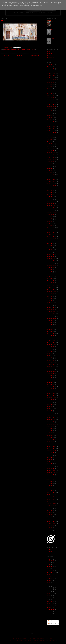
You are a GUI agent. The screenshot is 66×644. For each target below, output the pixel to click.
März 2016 (49, 332)
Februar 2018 (51, 281)
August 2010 (50, 479)
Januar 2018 (50, 283)
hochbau (29, 49)
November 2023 (51, 129)
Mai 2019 (49, 248)
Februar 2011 (51, 466)
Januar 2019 (50, 256)
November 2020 (51, 208)
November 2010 (51, 473)
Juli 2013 (49, 402)
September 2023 (51, 133)
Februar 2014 (51, 387)
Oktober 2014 (51, 369)
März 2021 (49, 199)
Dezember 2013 (51, 391)
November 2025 (51, 76)
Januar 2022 (50, 177)
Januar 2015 (50, 362)
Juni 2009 (49, 510)
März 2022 (49, 173)
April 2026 (50, 65)
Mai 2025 (49, 89)
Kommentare (52, 624)
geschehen (49, 571)
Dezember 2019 (51, 232)
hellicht (23, 49)
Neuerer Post (5, 56)
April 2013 (50, 409)
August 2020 (50, 215)
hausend (18, 49)
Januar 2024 (50, 124)
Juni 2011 (49, 457)
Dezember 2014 (51, 365)
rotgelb (49, 598)
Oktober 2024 (51, 104)
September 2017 (51, 292)
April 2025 (50, 91)
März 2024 (49, 120)
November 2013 (51, 393)
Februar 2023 (51, 148)
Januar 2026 (50, 71)
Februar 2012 (51, 440)
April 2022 (50, 170)
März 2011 (49, 464)
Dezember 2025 (51, 73)
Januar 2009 (50, 519)
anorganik (49, 559)
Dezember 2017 (51, 285)
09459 (53, 30)
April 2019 (50, 250)
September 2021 (51, 186)
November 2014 (51, 367)
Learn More (31, 8)
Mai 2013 (49, 407)
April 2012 (50, 435)
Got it (38, 8)
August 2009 (50, 506)
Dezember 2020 (51, 206)
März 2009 (49, 517)
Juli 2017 (49, 296)
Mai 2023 (49, 142)
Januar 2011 (50, 468)
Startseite (20, 56)
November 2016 (51, 314)
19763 (53, 38)
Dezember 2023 (51, 126)
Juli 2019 (49, 243)
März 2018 (49, 279)
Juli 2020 (49, 217)
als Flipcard (51, 52)
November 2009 (51, 499)
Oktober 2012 (51, 422)
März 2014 (49, 384)
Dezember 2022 (51, 153)
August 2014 (50, 373)
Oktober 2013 (51, 395)
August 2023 (50, 135)
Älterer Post (35, 56)
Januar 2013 (50, 415)
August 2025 (50, 82)
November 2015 (51, 340)
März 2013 (49, 411)
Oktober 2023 (51, 131)
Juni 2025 (49, 87)
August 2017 (50, 294)
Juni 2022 (49, 166)
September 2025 (51, 80)
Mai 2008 (49, 528)
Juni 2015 (49, 351)
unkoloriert (50, 609)
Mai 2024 (49, 115)
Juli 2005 (49, 530)
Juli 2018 (49, 270)
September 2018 (51, 265)
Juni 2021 (49, 193)
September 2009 (51, 504)
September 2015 (51, 345)
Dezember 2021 (51, 179)
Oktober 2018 (51, 263)
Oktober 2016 (51, 316)
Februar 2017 (51, 307)
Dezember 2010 (51, 471)
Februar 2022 (51, 175)
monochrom (49, 588)
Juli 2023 (49, 137)
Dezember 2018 (51, 259)
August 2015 (50, 347)
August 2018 (50, 268)
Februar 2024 (51, 122)
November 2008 (51, 523)
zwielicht (49, 613)
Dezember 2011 (51, 444)
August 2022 (50, 162)
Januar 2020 (50, 230)
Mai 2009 (49, 512)
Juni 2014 (49, 378)
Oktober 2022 (51, 157)
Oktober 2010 (51, 475)
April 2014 (50, 382)
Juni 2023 (49, 140)
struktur (49, 603)
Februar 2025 (51, 95)
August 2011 (50, 453)
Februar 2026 (51, 69)
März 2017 (49, 305)
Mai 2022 (49, 168)
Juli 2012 (49, 429)
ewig (48, 569)
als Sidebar (50, 55)
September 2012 (51, 424)
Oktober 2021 (51, 184)
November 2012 (51, 420)
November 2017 (51, 287)
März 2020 (49, 226)
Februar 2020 (51, 228)
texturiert (50, 605)
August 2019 (50, 241)
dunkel (49, 565)
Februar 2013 (51, 413)
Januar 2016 (50, 336)
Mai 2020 (49, 221)
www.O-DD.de (50, 552)
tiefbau (49, 607)
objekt (49, 592)
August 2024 (50, 109)
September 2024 (51, 106)
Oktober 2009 (51, 501)
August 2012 (50, 426)
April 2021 (50, 197)
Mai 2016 (49, 327)
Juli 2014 (49, 376)
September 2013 (51, 398)
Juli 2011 (49, 455)
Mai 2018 (49, 274)
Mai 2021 (49, 195)
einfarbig (49, 567)
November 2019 (51, 234)
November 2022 (51, 155)
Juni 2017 (49, 298)
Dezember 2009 (51, 497)
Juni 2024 (49, 113)
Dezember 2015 (51, 338)
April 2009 (50, 515)
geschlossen (11, 49)
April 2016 (50, 329)
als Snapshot (51, 57)
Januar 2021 (50, 204)
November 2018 (51, 261)
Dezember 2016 (51, 312)
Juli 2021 (49, 190)
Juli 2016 (49, 323)
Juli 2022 (49, 164)
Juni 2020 (49, 219)
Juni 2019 (49, 245)
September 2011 (51, 451)
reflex (49, 596)
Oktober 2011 (51, 448)
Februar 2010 (51, 493)
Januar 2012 (50, 442)
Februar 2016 (51, 334)
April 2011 (50, 462)
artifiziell (50, 561)
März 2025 (49, 93)
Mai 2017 (49, 301)
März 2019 (49, 252)
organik (49, 594)
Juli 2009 (49, 508)
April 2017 (50, 303)
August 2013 (50, 400)
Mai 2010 (49, 486)
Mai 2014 (49, 380)
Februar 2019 (51, 254)
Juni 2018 (49, 272)
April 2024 (50, 117)
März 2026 (49, 67)
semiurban (49, 602)
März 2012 (49, 437)
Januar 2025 (50, 98)
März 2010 (49, 490)
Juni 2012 (49, 431)
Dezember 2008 (51, 521)
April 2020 (50, 223)
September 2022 (51, 159)
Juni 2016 (49, 325)
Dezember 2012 (51, 418)
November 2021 (51, 181)
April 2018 (50, 276)
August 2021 (50, 188)
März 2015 (49, 358)
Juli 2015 (49, 349)
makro (34, 49)
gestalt (49, 574)
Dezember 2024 (51, 100)
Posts (50, 621)
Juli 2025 (49, 84)
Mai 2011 (49, 459)
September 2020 (51, 212)
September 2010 (51, 477)
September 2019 (51, 239)
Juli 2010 (49, 482)
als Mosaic (50, 54)
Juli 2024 (49, 111)
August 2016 (50, 320)
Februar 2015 (51, 360)
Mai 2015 (49, 354)
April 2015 (50, 356)
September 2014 (51, 371)
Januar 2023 (50, 151)
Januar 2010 (50, 495)
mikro (48, 584)
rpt (48, 600)
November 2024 (51, 102)
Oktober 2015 (51, 343)
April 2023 (50, 144)
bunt (5, 49)
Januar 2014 (50, 389)
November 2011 (51, 446)
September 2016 (51, 318)
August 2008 (50, 526)
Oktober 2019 (51, 237)
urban (3, 50)
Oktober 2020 (51, 210)
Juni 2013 (49, 404)
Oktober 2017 (51, 290)
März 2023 (49, 146)
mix (48, 586)
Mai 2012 (49, 433)
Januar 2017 (50, 309)
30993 (53, 21)
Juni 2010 (49, 484)
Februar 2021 (51, 201)
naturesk (49, 590)
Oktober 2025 (51, 78)
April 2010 (50, 488)
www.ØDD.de (50, 550)
